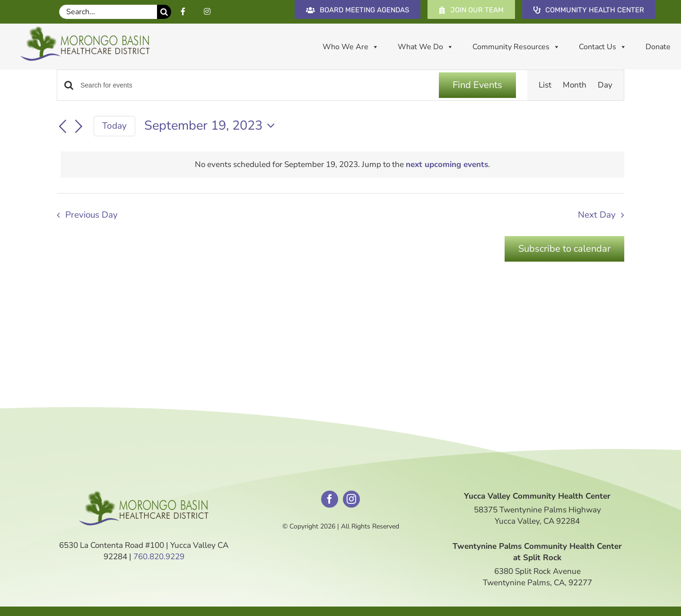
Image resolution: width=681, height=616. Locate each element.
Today (114, 126)
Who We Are (351, 47)
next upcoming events (447, 164)
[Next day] (79, 127)
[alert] (342, 165)
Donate (658, 47)
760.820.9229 (159, 557)
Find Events (477, 85)
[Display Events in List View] (545, 85)
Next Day (597, 215)
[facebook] (330, 499)
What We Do (426, 47)
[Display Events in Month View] (575, 85)
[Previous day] (62, 127)
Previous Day (92, 215)
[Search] (164, 12)
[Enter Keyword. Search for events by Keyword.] (254, 85)
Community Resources (516, 47)
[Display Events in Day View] (605, 85)
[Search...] (108, 12)
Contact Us (603, 47)
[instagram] (351, 499)
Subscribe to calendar (564, 249)
